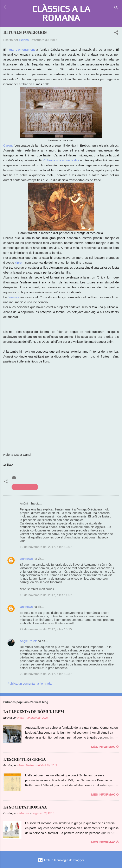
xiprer (19, 263)
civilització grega (25, 487)
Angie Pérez (28, 641)
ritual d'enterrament (21, 50)
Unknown (26, 559)
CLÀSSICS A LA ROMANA (61, 13)
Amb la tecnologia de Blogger (61, 860)
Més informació (105, 747)
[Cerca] (116, 8)
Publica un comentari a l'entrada (30, 683)
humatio (13, 297)
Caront (8, 145)
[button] (116, 33)
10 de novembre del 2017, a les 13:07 (46, 547)
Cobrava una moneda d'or (61, 160)
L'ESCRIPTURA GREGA (24, 759)
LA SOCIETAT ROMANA (25, 807)
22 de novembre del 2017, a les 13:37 (46, 674)
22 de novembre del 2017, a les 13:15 (46, 629)
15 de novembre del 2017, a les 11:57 (46, 595)
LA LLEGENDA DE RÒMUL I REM (34, 712)
